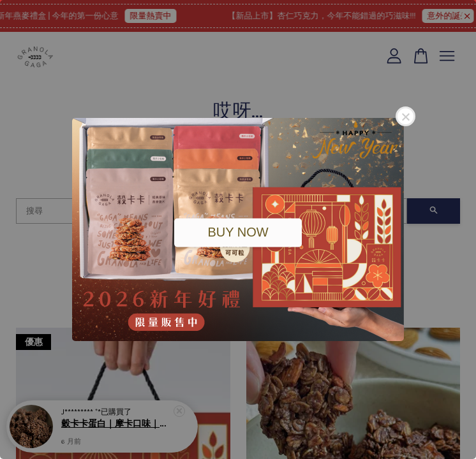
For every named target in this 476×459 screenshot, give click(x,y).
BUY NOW (238, 232)
